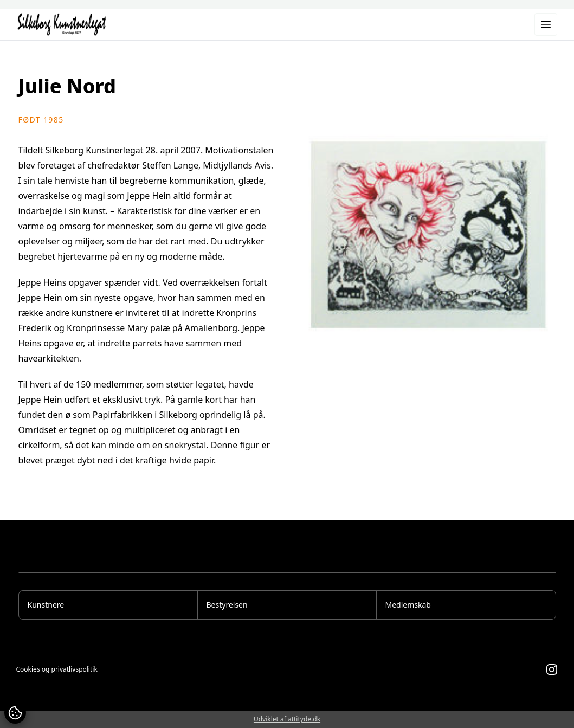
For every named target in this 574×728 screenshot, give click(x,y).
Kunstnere (46, 605)
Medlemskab (408, 605)
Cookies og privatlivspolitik (57, 669)
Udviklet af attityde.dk (287, 719)
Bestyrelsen (227, 605)
